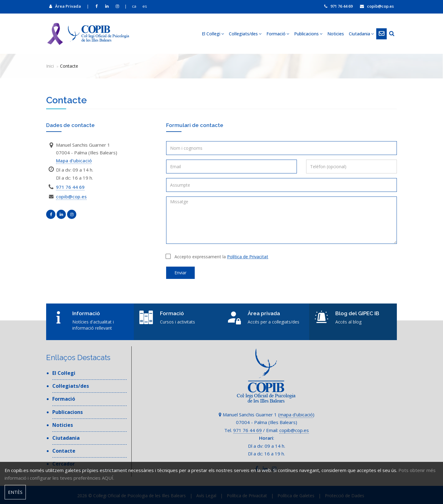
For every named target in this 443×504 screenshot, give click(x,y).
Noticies (336, 34)
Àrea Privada (65, 6)
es (145, 6)
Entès (15, 492)
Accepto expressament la (217, 257)
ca (134, 6)
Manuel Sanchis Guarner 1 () (267, 415)
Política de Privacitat (248, 257)
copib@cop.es (377, 6)
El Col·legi (213, 34)
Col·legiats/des (245, 34)
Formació (278, 34)
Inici (50, 66)
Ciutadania (361, 34)
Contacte (64, 451)
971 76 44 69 (338, 6)
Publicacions (308, 34)
